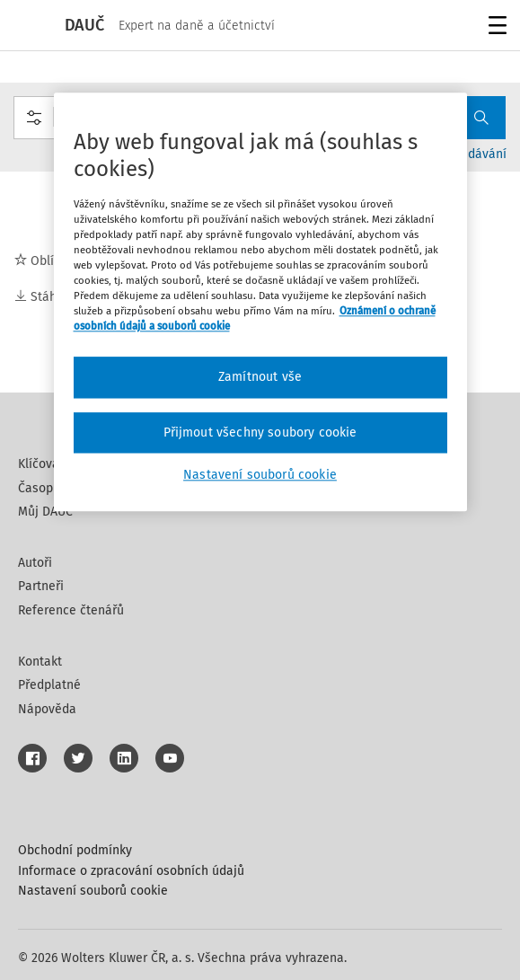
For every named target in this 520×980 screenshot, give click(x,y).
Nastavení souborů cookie (93, 891)
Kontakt (40, 662)
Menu (494, 27)
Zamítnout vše (260, 378)
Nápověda (47, 709)
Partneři (41, 586)
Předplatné (49, 685)
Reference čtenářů (71, 610)
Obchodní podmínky (75, 850)
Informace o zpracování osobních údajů (131, 871)
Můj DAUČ (45, 512)
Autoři (35, 563)
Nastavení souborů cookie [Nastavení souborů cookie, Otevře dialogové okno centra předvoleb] (260, 476)
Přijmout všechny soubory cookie (260, 433)
